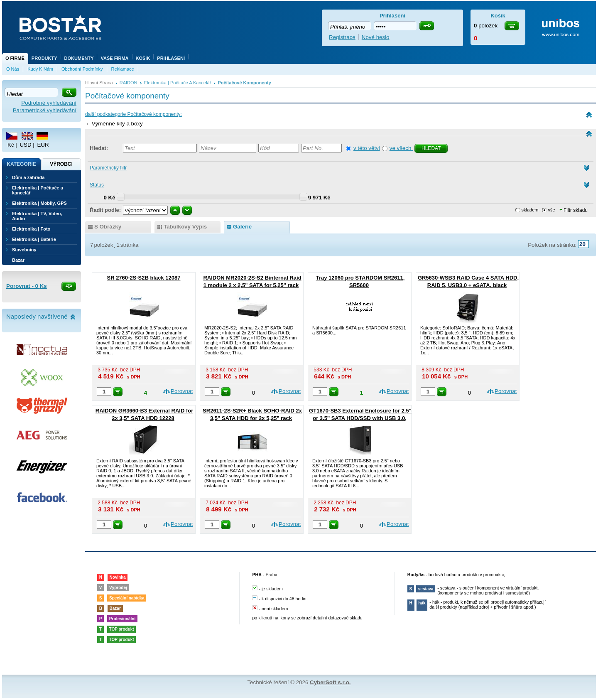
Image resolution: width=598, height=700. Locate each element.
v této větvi (367, 148)
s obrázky (108, 227)
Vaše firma (114, 58)
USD (25, 145)
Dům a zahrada (28, 177)
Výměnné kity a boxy (117, 124)
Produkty (44, 58)
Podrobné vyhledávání (49, 103)
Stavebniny (24, 250)
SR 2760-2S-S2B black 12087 (143, 278)
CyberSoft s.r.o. (330, 682)
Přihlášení (171, 58)
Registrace (342, 37)
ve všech (401, 148)
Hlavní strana (99, 83)
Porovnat (182, 391)
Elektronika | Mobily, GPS (39, 203)
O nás (13, 69)
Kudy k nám (40, 69)
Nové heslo (376, 37)
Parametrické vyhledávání (45, 110)
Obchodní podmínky (82, 69)
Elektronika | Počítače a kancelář (178, 83)
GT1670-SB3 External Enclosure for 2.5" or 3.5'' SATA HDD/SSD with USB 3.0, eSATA (360, 418)
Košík (143, 58)
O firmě (15, 58)
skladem (530, 210)
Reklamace (123, 69)
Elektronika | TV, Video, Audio (37, 216)
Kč (11, 145)
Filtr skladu (573, 210)
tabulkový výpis (185, 227)
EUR (43, 145)
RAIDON (129, 83)
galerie (242, 227)
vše (552, 210)
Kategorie (21, 164)
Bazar (18, 260)
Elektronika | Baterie (34, 239)
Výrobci (61, 164)
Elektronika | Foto (31, 229)
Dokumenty (79, 58)
